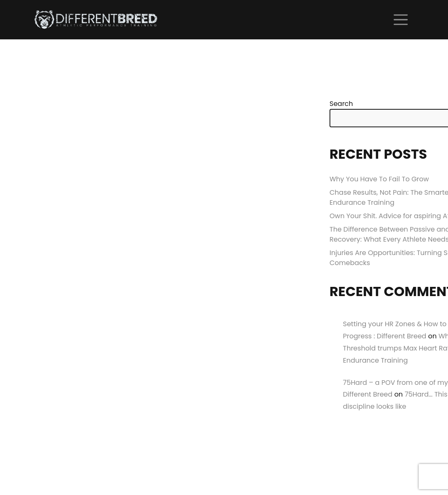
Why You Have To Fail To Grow (379, 179)
